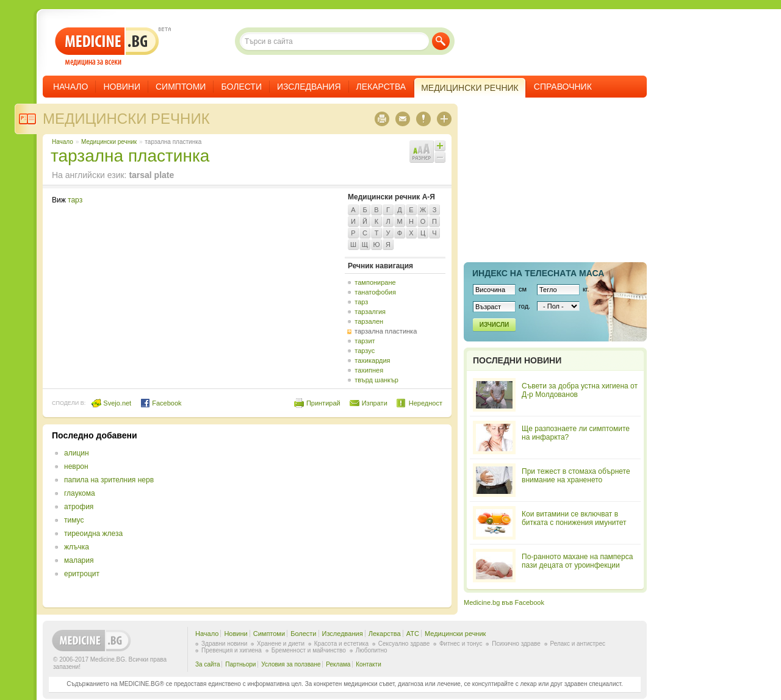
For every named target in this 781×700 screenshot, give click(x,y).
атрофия (79, 507)
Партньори (240, 664)
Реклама (338, 664)
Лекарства (381, 87)
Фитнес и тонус (461, 644)
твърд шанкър (376, 380)
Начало (70, 87)
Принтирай (323, 403)
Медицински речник (126, 119)
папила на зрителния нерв (109, 480)
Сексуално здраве (404, 644)
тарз (75, 200)
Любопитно (372, 650)
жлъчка (77, 547)
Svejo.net (111, 403)
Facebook (161, 403)
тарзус (365, 351)
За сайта (208, 664)
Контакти (369, 664)
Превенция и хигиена (232, 650)
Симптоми (181, 87)
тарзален (369, 321)
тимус (74, 520)
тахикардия (372, 360)
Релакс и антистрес (578, 644)
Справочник (563, 87)
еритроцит (82, 574)
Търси (441, 41)
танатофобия (375, 292)
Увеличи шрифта (440, 146)
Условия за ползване (291, 664)
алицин (77, 453)
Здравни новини (224, 644)
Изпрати (375, 403)
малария (79, 560)
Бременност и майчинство (309, 650)
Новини (122, 87)
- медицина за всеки (107, 47)
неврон (76, 466)
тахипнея (369, 370)
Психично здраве (516, 644)
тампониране (375, 282)
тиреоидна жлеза (93, 534)
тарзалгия (370, 312)
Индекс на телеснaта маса (538, 273)
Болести (241, 87)
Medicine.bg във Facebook (504, 602)
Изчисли (494, 325)
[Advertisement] (343, 516)
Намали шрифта (440, 157)
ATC (413, 634)
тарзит (365, 341)
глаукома (80, 493)
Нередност (426, 403)
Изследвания (309, 87)
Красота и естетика (341, 644)
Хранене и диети (281, 644)
